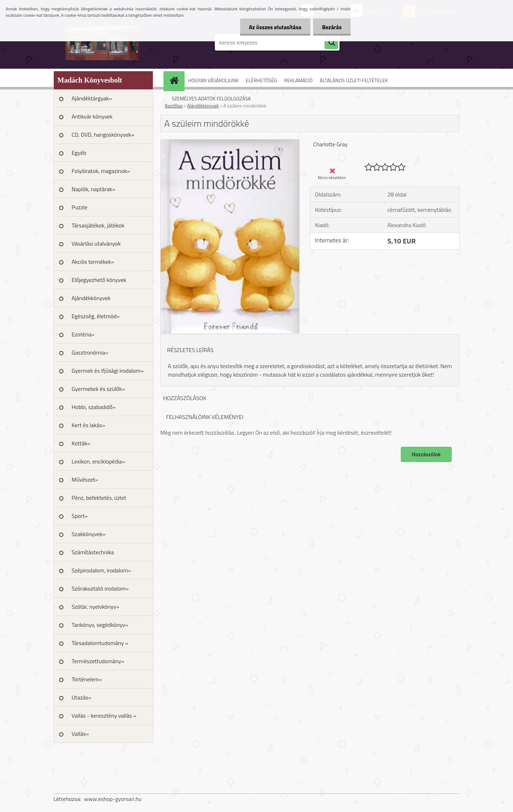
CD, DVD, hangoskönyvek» (103, 135)
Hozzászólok (426, 454)
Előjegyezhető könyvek (99, 280)
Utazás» (81, 697)
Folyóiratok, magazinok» (101, 171)
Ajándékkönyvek (91, 298)
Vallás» (80, 734)
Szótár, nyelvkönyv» (95, 607)
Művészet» (85, 480)
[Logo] (102, 42)
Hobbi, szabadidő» (94, 407)
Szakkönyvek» (89, 534)
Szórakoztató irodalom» (100, 588)
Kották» (81, 443)
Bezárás (332, 27)
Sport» (80, 516)
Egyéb (79, 153)
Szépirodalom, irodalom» (101, 570)
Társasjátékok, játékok (98, 225)
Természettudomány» (98, 661)
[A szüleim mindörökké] (230, 142)
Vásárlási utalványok (96, 243)
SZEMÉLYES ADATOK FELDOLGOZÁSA (211, 98)
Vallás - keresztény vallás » (104, 716)
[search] (331, 43)
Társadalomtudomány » (100, 643)
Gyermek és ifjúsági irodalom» (108, 371)
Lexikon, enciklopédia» (98, 461)
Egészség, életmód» (96, 316)
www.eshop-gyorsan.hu (113, 799)
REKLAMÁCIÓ (299, 80)
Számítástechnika (93, 552)
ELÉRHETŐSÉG (261, 80)
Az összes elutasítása (275, 27)
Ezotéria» (83, 334)
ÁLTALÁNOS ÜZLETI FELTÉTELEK (354, 80)
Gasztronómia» (90, 352)
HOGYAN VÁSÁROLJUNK (213, 80)
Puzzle (79, 207)
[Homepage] (176, 80)
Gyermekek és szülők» (98, 389)
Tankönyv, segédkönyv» (100, 625)
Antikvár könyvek (92, 116)
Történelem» (87, 679)
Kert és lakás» (88, 425)
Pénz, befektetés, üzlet (99, 498)
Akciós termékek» (93, 262)
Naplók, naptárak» (94, 189)
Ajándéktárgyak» (92, 98)
